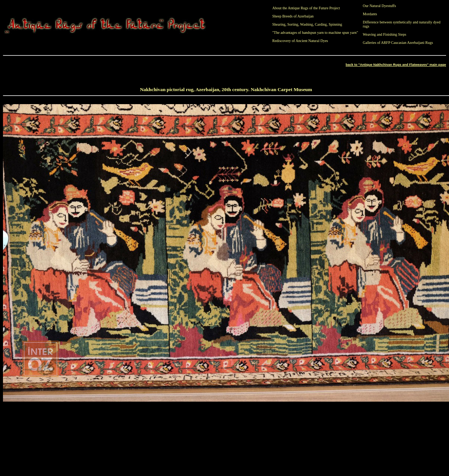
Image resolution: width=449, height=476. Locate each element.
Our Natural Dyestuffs (379, 6)
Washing (306, 24)
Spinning (335, 24)
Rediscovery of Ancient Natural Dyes (300, 41)
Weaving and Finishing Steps (385, 34)
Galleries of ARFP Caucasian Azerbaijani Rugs (398, 43)
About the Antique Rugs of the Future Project (306, 8)
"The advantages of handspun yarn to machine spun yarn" (315, 33)
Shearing (279, 24)
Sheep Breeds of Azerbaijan (293, 16)
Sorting (293, 24)
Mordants (370, 14)
